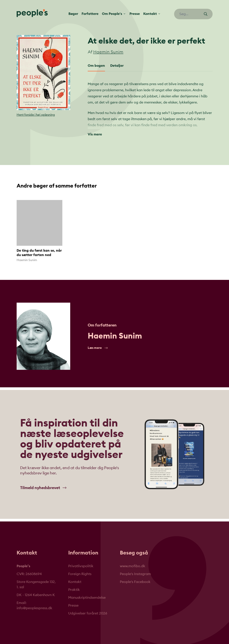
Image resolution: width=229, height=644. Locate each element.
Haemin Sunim (108, 52)
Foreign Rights (80, 574)
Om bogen (96, 66)
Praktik (74, 590)
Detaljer (117, 66)
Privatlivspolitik (81, 566)
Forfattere (90, 14)
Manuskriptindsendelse (87, 598)
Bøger (73, 14)
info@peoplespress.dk (34, 608)
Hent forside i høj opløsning (36, 115)
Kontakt (75, 582)
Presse (135, 14)
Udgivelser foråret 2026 (88, 613)
